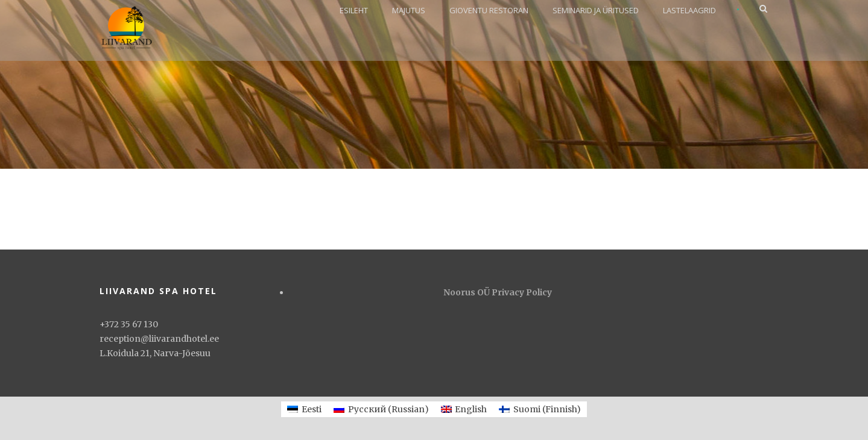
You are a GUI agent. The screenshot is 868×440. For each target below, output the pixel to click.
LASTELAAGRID (689, 10)
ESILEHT (354, 10)
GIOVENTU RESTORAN (489, 10)
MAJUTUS (409, 10)
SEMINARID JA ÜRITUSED (596, 10)
